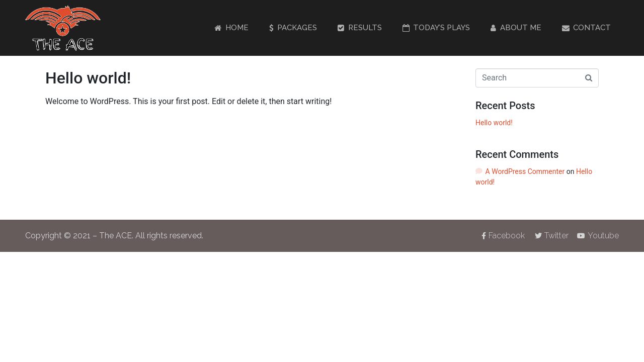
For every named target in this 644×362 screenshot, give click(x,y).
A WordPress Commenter (525, 171)
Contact (587, 28)
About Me (516, 28)
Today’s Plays (436, 28)
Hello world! (88, 78)
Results (360, 28)
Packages (293, 28)
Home (231, 28)
